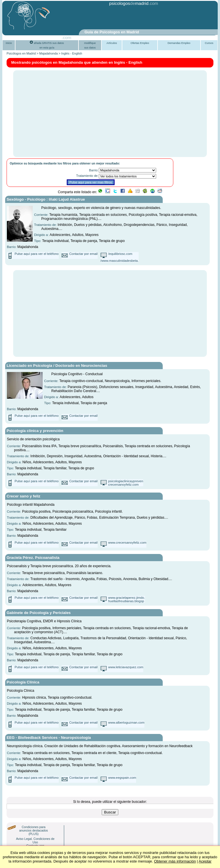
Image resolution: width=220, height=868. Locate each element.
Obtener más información (175, 861)
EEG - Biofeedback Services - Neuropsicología (49, 738)
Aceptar (205, 861)
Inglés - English (72, 53)
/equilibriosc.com (120, 254)
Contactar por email (84, 254)
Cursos (209, 43)
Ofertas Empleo (140, 43)
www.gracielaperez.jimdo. (127, 598)
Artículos (112, 43)
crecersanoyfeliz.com (123, 485)
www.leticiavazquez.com (126, 667)
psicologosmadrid (129, 3)
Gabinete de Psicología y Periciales (39, 613)
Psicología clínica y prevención (35, 431)
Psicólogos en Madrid (21, 53)
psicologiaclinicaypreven (126, 481)
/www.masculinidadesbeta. (120, 261)
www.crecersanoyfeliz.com (127, 542)
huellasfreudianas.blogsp (126, 601)
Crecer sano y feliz (23, 496)
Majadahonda (49, 53)
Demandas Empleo (179, 43)
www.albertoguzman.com (126, 722)
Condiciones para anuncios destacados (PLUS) (34, 830)
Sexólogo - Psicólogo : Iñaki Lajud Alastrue (46, 199)
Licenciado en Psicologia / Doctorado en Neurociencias (57, 366)
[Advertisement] (96, 18)
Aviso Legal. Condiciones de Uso (35, 840)
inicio (9, 43)
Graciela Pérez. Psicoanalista (33, 558)
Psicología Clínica (23, 682)
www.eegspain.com (122, 778)
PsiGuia (54, 37)
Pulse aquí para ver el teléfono (37, 254)
